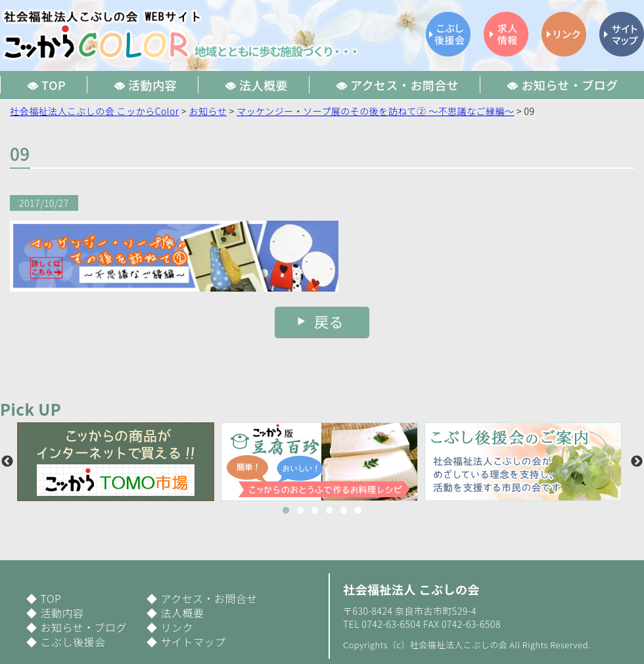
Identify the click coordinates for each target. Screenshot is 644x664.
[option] (119, 462)
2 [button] (300, 511)
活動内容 (62, 613)
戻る (329, 321)
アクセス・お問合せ (209, 598)
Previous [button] (7, 462)
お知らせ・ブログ (83, 627)
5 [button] (344, 511)
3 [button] (315, 511)
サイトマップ (193, 642)
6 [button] (358, 511)
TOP (51, 598)
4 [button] (329, 511)
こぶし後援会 (73, 642)
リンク (176, 627)
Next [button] (637, 462)
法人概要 (182, 613)
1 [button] (286, 511)
